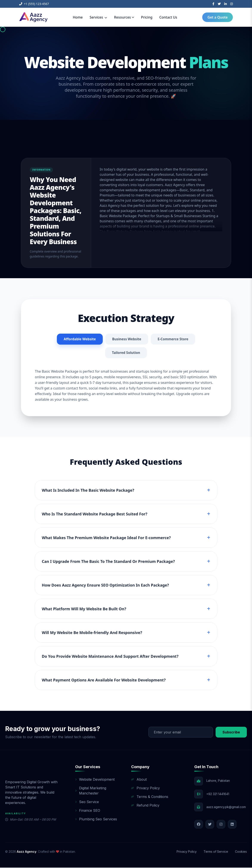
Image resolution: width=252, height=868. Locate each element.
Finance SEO (88, 811)
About (139, 780)
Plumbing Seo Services (96, 819)
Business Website (127, 339)
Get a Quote (218, 17)
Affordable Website (79, 339)
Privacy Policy (145, 788)
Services (98, 17)
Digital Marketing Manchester (91, 791)
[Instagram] (232, 4)
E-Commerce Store (174, 339)
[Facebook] (213, 4)
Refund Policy (145, 806)
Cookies (241, 852)
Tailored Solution (126, 353)
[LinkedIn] (226, 4)
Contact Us (168, 17)
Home (78, 17)
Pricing (147, 17)
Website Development (95, 780)
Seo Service (87, 802)
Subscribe (231, 733)
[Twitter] (219, 4)
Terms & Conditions (150, 797)
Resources (124, 17)
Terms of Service (216, 852)
